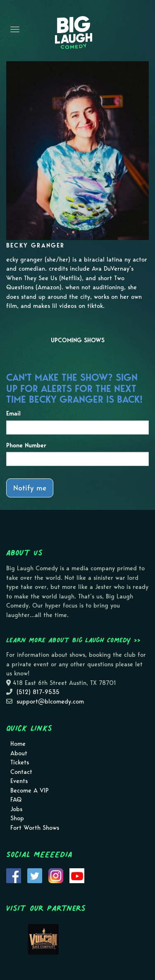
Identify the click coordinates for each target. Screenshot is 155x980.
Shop (17, 818)
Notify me (30, 488)
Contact (21, 772)
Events (19, 781)
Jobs (16, 809)
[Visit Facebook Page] (14, 875)
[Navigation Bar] (15, 29)
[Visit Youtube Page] (77, 875)
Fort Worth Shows (35, 828)
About (19, 753)
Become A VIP (30, 790)
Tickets (20, 762)
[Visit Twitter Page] (35, 875)
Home (18, 744)
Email (13, 413)
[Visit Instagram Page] (56, 875)
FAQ (16, 800)
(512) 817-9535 (38, 692)
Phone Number (26, 445)
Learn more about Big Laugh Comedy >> (73, 640)
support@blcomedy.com (50, 701)
